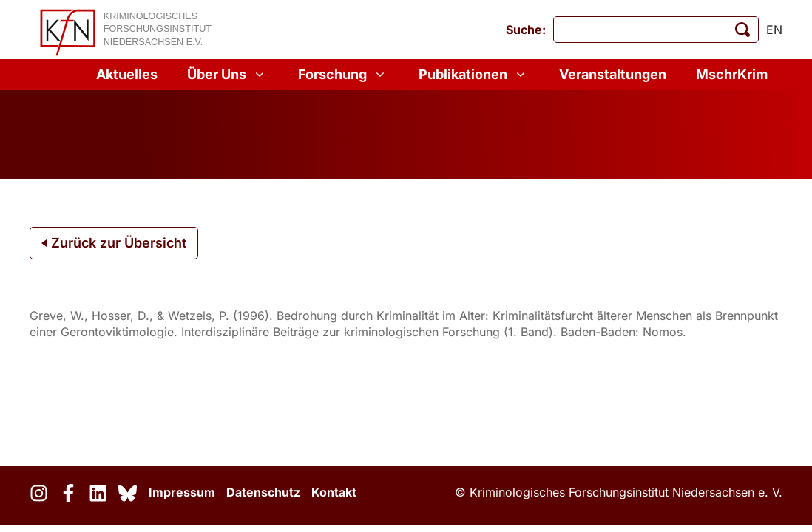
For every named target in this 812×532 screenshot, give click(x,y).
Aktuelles (127, 74)
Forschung (344, 75)
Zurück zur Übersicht (114, 243)
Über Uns (228, 75)
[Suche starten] (742, 30)
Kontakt (334, 492)
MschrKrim (732, 74)
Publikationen (474, 75)
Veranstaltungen (613, 74)
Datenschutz (263, 492)
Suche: (526, 30)
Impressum (182, 492)
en (774, 30)
